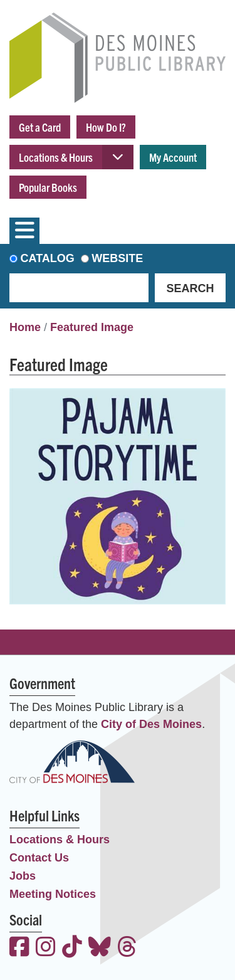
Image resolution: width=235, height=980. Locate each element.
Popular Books (48, 187)
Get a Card (40, 127)
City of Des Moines (151, 724)
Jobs (23, 876)
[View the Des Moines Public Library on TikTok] (72, 948)
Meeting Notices (53, 894)
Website (117, 258)
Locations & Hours (56, 157)
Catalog (48, 258)
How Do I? (106, 127)
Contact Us (39, 858)
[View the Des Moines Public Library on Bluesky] (100, 948)
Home (25, 327)
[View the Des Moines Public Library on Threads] (127, 948)
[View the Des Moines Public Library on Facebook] (19, 948)
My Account (173, 157)
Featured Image (92, 327)
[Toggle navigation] (24, 231)
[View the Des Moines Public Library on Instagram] (46, 948)
